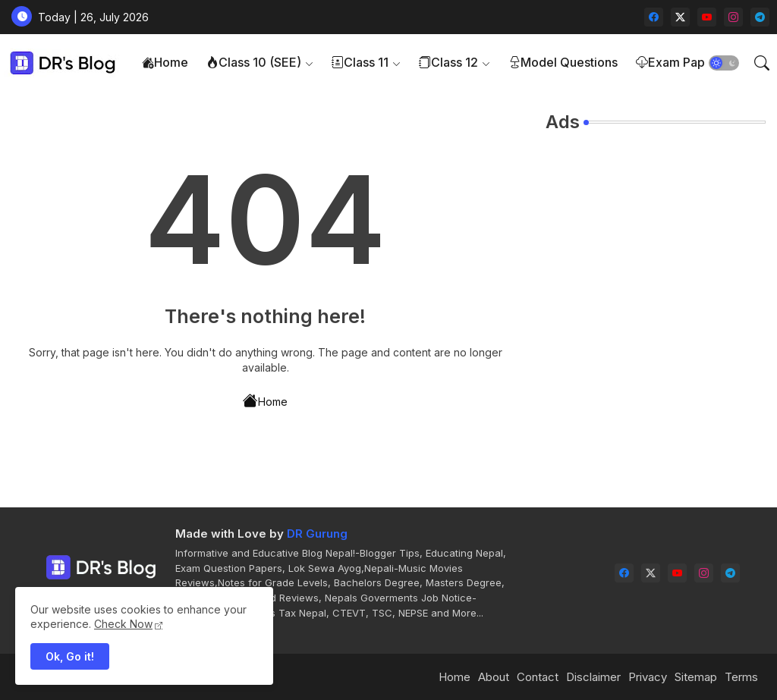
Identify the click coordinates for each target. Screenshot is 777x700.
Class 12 (448, 62)
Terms (741, 677)
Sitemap (696, 677)
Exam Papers (679, 62)
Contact (538, 677)
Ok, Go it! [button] (70, 656)
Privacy (648, 677)
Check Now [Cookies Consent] (123, 624)
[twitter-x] (680, 17)
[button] (724, 63)
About (494, 677)
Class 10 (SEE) (254, 62)
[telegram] (760, 17)
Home (165, 62)
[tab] (165, 63)
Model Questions (563, 62)
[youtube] (707, 17)
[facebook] (654, 17)
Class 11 (360, 62)
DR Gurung (317, 534)
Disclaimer (593, 677)
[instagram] (733, 17)
